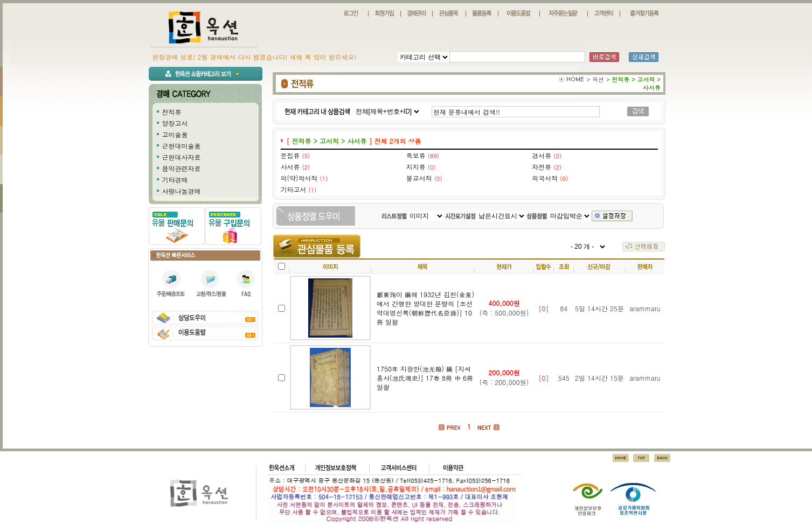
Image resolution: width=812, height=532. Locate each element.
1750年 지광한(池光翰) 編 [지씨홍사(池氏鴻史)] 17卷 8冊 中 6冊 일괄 (425, 378)
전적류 (172, 112)
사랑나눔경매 (182, 191)
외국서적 (545, 178)
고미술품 (175, 134)
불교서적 (419, 178)
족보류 (416, 155)
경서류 (542, 155)
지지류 (416, 167)
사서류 (290, 167)
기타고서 (294, 189)
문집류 (290, 155)
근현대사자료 (182, 157)
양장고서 (175, 123)
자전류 (542, 167)
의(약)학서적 (299, 178)
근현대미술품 (182, 146)
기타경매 (175, 180)
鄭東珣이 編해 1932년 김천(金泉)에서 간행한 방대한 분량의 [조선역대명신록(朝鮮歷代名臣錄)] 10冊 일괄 (425, 308)
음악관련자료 (182, 168)
